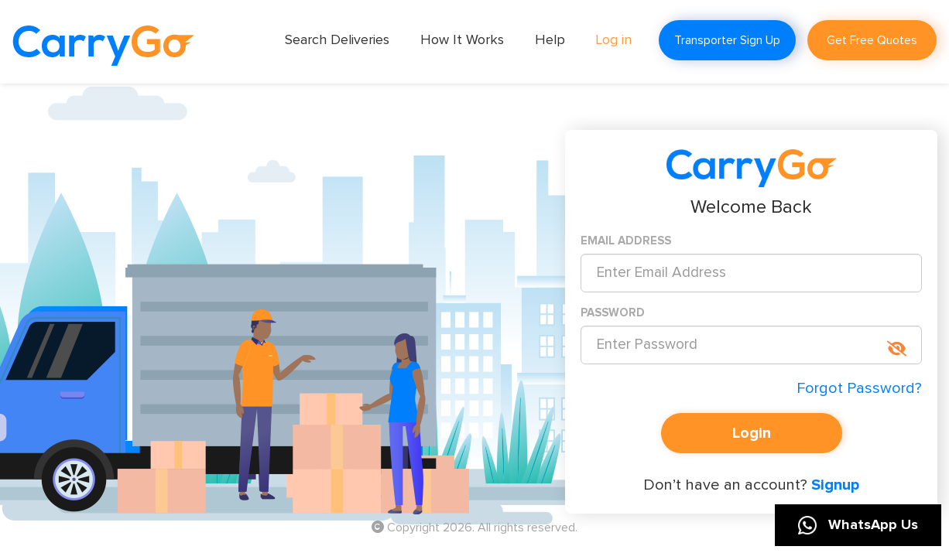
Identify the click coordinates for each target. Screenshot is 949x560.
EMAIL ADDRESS (626, 241)
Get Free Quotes (872, 40)
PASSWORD (613, 313)
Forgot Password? (859, 388)
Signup (833, 485)
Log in (614, 40)
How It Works (462, 40)
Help (550, 40)
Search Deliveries (337, 40)
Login (752, 433)
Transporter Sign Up (727, 40)
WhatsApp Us (858, 525)
